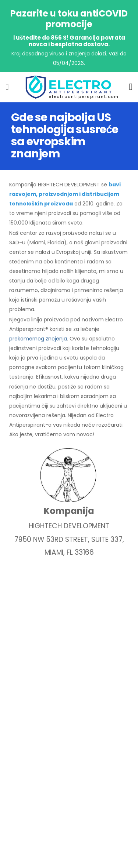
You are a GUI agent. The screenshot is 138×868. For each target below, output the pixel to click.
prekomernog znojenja (38, 339)
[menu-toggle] (7, 87)
